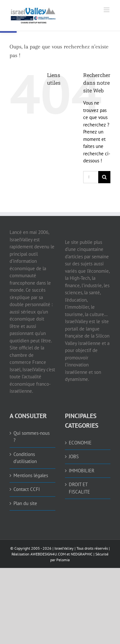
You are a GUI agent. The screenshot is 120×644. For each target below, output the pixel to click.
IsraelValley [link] (64, 548)
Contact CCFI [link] (27, 489)
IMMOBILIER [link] (82, 471)
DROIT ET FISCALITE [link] (79, 488)
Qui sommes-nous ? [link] (32, 437)
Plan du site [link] (25, 503)
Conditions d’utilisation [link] (25, 458)
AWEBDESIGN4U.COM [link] (48, 554)
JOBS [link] (74, 456)
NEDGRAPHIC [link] (81, 554)
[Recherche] (104, 177)
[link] (47, 15)
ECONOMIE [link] (80, 443)
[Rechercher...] (91, 177)
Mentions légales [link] (31, 475)
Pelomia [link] (63, 560)
